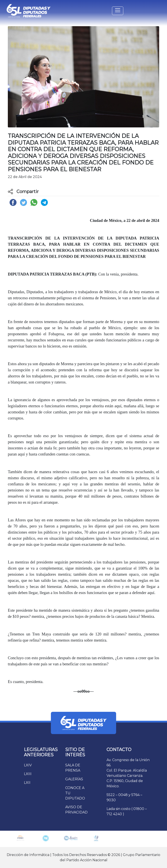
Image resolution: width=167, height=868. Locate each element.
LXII (27, 783)
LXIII (28, 774)
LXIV (28, 765)
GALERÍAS (74, 779)
